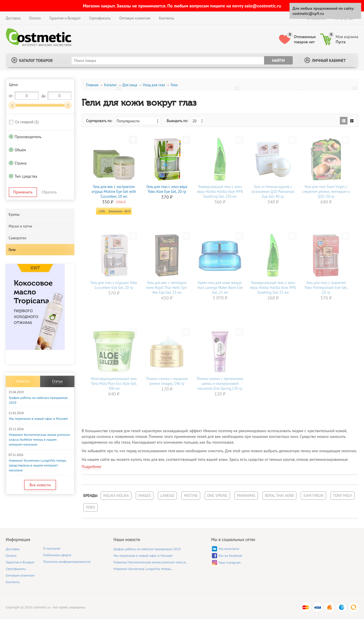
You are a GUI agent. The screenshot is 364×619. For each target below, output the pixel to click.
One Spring (217, 496)
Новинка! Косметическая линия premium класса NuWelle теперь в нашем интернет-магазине (40, 439)
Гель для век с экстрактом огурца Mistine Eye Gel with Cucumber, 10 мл (114, 192)
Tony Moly (343, 496)
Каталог (110, 85)
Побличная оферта (57, 555)
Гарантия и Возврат (65, 18)
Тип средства (26, 176)
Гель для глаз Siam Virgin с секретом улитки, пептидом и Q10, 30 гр (326, 192)
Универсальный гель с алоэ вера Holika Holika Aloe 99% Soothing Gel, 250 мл (220, 192)
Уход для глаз (154, 85)
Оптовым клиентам (135, 18)
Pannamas (246, 496)
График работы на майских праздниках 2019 (147, 549)
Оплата (35, 18)
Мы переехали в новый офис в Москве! (39, 419)
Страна (21, 163)
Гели (12, 250)
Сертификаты (100, 18)
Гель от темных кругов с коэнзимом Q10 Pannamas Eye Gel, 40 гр (273, 192)
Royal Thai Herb (279, 496)
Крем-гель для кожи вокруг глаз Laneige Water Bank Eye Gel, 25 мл (220, 288)
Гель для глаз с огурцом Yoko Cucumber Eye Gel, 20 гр (114, 285)
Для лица (130, 85)
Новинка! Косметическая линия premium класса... (151, 562)
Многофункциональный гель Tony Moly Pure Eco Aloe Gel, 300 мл (114, 384)
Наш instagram (230, 562)
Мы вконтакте (229, 549)
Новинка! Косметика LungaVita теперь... (143, 569)
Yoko (90, 507)
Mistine (191, 496)
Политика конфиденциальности (67, 562)
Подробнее (91, 467)
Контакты (167, 18)
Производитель (28, 137)
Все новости (40, 485)
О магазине (52, 548)
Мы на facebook (230, 556)
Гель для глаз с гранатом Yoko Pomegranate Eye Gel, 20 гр (326, 288)
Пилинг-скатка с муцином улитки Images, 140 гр (167, 381)
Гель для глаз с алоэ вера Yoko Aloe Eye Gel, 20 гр (167, 189)
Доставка (13, 18)
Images (144, 496)
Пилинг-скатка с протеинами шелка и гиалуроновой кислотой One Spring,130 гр (220, 384)
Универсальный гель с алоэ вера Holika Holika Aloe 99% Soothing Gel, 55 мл (273, 288)
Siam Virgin (313, 496)
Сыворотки (17, 238)
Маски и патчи (20, 226)
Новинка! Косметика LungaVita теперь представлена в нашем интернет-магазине (38, 465)
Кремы (14, 215)
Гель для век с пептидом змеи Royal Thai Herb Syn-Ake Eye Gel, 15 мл (167, 288)
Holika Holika (116, 496)
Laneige (167, 496)
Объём (20, 150)
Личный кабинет (329, 60)
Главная (92, 85)
